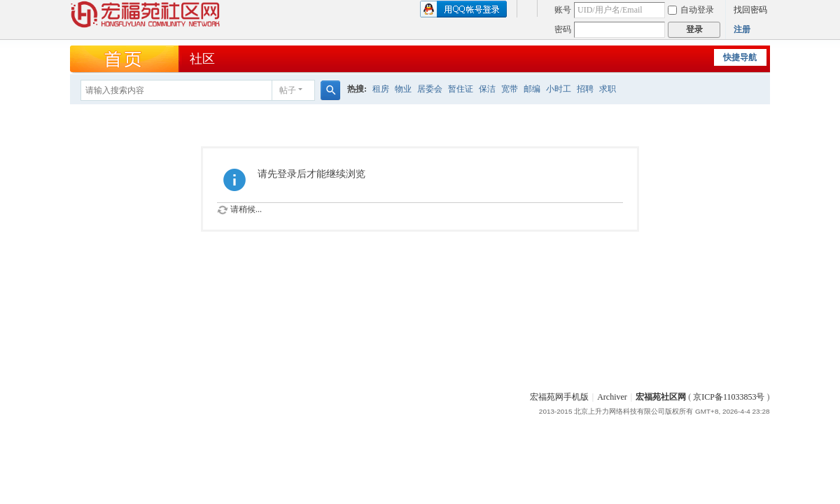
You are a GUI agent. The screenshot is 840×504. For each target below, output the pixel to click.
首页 (125, 59)
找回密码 (750, 10)
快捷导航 (740, 57)
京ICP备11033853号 (729, 397)
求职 (608, 89)
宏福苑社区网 (661, 397)
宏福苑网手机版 (559, 397)
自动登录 (691, 10)
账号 (563, 10)
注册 (742, 29)
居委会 (430, 89)
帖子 (288, 90)
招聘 (585, 89)
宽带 (510, 89)
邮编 (532, 89)
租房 (381, 89)
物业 (403, 89)
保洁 (487, 89)
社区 (202, 59)
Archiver (612, 397)
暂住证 (461, 89)
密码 (563, 29)
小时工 (559, 89)
